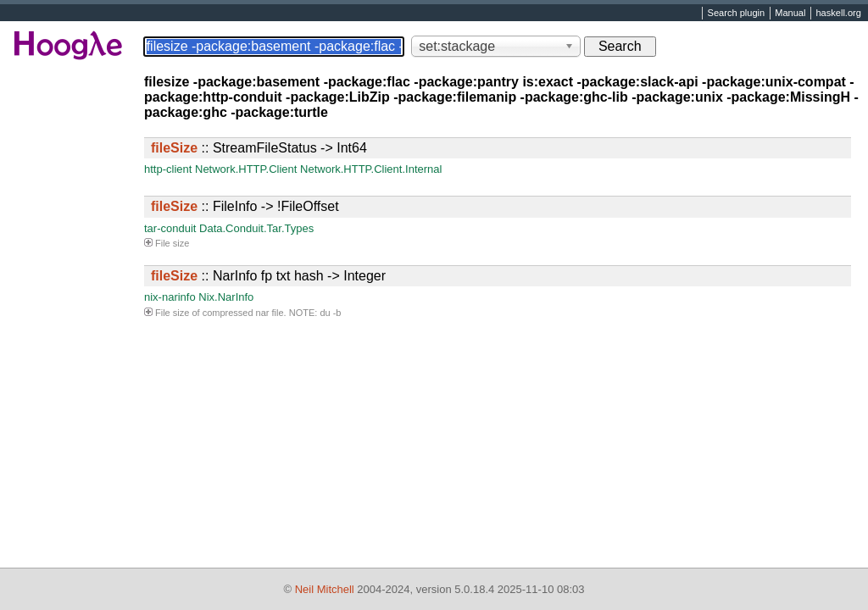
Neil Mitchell (325, 589)
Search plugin (737, 14)
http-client (168, 169)
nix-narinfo (170, 297)
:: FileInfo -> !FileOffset (245, 206)
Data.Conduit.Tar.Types (256, 228)
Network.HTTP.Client (246, 169)
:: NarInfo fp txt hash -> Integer (268, 276)
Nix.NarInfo (226, 297)
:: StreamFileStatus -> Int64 (259, 148)
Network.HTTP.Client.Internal (371, 169)
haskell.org (838, 14)
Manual (790, 14)
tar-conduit (170, 228)
